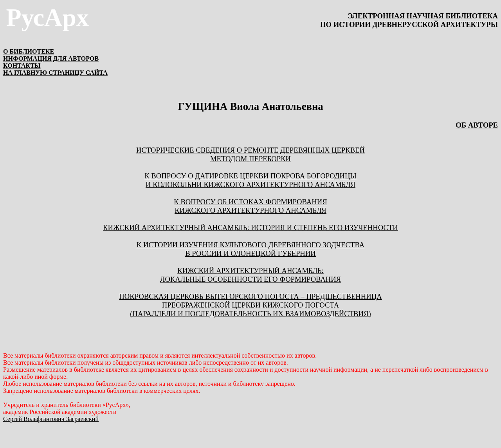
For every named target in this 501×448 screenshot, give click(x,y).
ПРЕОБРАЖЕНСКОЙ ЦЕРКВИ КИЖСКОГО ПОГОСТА (251, 305)
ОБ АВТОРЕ (477, 125)
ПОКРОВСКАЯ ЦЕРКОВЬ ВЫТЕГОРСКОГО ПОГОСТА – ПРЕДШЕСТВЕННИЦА (250, 296)
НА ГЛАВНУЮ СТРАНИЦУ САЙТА (55, 73)
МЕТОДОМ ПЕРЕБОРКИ (250, 159)
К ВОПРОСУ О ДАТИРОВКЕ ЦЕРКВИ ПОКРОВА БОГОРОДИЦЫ (250, 176)
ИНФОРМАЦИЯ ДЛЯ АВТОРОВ (51, 58)
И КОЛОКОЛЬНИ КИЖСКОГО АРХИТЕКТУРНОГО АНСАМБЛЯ (250, 184)
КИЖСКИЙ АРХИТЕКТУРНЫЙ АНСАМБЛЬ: (250, 271)
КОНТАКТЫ (22, 66)
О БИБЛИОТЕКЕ (29, 51)
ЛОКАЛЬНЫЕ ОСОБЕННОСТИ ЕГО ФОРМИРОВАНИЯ (251, 279)
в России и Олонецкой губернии (250, 253)
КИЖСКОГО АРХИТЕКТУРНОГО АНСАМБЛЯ (250, 210)
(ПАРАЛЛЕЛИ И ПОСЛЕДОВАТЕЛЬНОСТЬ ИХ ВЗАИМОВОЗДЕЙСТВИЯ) (250, 314)
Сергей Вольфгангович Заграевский (51, 419)
